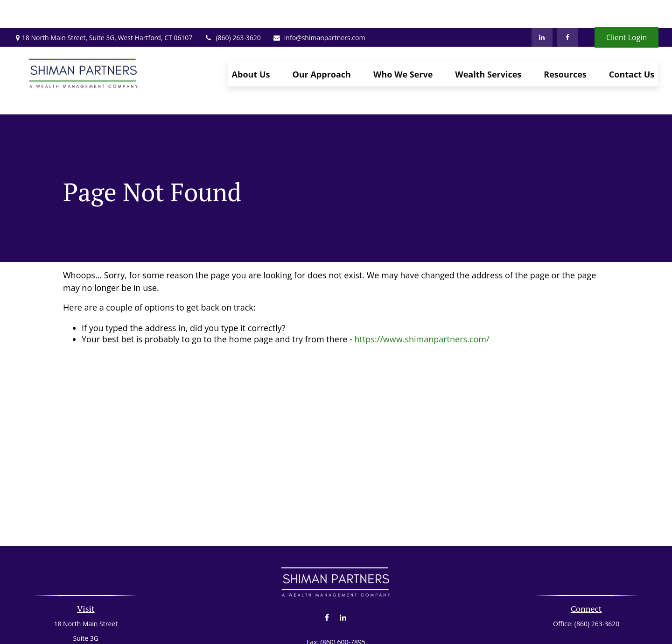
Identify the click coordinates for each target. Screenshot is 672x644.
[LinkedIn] (542, 9)
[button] (251, 46)
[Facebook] (568, 9)
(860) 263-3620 (232, 10)
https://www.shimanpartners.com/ (422, 297)
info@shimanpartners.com (319, 10)
